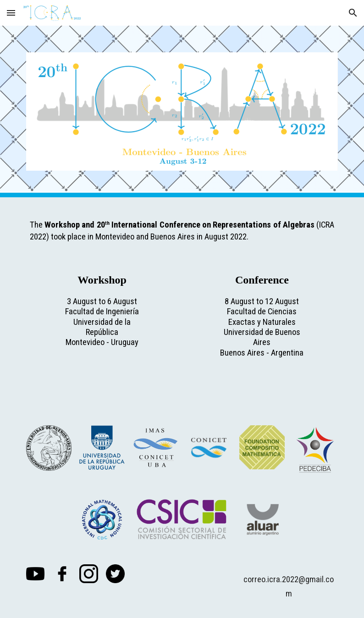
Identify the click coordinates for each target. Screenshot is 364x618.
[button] (11, 13)
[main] (182, 228)
